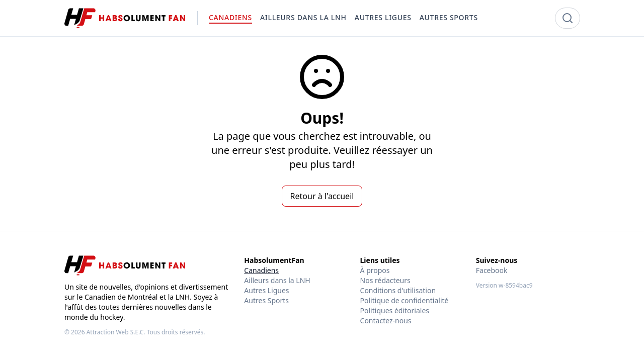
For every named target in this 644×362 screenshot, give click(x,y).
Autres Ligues (266, 290)
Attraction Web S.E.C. (116, 332)
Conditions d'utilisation (398, 290)
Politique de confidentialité (405, 300)
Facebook (492, 270)
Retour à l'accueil (322, 196)
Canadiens (261, 270)
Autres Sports (266, 300)
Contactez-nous (386, 321)
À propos (375, 270)
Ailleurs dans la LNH (277, 280)
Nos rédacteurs (385, 280)
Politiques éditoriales (395, 310)
